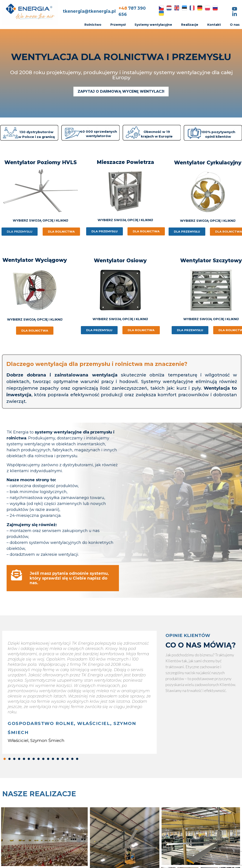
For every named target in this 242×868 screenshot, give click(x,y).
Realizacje (190, 25)
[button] (5, 759)
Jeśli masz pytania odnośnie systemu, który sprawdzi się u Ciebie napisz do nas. (69, 578)
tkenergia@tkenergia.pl (89, 11)
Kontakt (214, 25)
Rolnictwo (93, 25)
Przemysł (118, 25)
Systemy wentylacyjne (153, 25)
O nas (235, 25)
